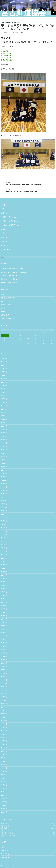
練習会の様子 (5, 315)
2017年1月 (4, 707)
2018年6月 (4, 653)
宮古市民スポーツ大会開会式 (10, 279)
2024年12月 (4, 416)
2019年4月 (4, 622)
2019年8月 (4, 609)
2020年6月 (4, 582)
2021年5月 (4, 548)
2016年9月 (4, 721)
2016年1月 (4, 748)
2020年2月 (4, 592)
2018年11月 (4, 636)
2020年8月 (4, 575)
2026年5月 (4, 358)
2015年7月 (4, 768)
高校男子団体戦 (6, 53)
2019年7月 (4, 612)
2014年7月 (4, 802)
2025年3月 (4, 406)
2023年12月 (4, 453)
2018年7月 (4, 650)
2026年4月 (4, 362)
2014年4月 (4, 809)
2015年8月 (4, 765)
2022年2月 (4, 521)
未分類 (3, 312)
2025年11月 (4, 379)
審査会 (3, 229)
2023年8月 (4, 467)
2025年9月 (4, 385)
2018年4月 (4, 660)
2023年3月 (4, 484)
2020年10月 (4, 568)
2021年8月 (4, 538)
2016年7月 (4, 727)
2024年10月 (4, 423)
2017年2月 (4, 704)
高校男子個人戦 (6, 58)
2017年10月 (4, 677)
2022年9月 (4, 501)
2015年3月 (4, 782)
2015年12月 (4, 751)
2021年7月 (4, 541)
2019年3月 (4, 626)
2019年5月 (4, 619)
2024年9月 (4, 426)
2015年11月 (4, 755)
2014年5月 (4, 805)
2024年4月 (4, 440)
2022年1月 (4, 524)
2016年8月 (4, 724)
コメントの (6, 854)
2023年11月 (4, 457)
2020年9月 (4, 572)
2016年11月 (4, 714)
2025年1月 (4, 413)
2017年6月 (4, 690)
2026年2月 (4, 369)
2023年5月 (4, 477)
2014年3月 (4, 812)
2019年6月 (4, 616)
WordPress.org (5, 857)
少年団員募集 (5, 249)
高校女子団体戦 (6, 56)
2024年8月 (4, 429)
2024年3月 (4, 443)
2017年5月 (4, 694)
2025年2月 (4, 409)
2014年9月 (4, 795)
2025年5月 (4, 399)
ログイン (4, 847)
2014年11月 (4, 788)
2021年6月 (4, 545)
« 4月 (3, 346)
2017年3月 (4, 700)
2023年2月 (4, 487)
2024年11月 (4, 419)
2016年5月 (4, 734)
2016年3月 (4, 741)
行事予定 (4, 241)
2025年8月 (4, 389)
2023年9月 (4, 463)
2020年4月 (4, 585)
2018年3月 (4, 663)
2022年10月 (4, 497)
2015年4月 (4, 778)
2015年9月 (4, 761)
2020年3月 (4, 589)
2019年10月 (4, 602)
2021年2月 (4, 558)
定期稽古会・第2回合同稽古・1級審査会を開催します (28, 190)
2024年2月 (4, 446)
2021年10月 (4, 531)
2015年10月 (4, 758)
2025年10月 (4, 382)
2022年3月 (4, 518)
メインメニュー (54, 13)
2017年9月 (4, 680)
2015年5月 (4, 775)
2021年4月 (4, 551)
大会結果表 (5, 51)
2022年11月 (4, 494)
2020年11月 (4, 565)
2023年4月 (4, 480)
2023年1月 (4, 490)
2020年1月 (4, 595)
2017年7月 (4, 687)
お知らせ (4, 237)
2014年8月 (4, 799)
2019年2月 (4, 629)
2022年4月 (4, 514)
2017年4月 (4, 697)
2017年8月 (4, 683)
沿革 (2, 209)
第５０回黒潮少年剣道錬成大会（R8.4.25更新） (15, 272)
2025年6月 (4, 396)
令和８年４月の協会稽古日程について (12, 282)
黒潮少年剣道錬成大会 (10, 221)
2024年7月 (4, 433)
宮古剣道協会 (24, 13)
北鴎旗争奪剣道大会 (10, 217)
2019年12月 (4, 599)
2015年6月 (4, 771)
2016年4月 (4, 738)
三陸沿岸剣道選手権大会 (7, 22)
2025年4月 (4, 402)
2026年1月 (4, 372)
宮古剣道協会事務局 (18, 33)
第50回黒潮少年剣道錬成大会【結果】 (12, 269)
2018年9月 (4, 643)
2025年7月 (4, 392)
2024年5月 (4, 436)
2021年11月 (4, 528)
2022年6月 (4, 507)
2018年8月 (4, 646)
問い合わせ (5, 245)
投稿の (4, 850)
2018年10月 (4, 639)
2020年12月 (4, 562)
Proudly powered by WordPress (8, 866)
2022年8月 (4, 504)
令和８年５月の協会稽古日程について (12, 276)
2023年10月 (4, 460)
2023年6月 (4, 474)
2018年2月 (4, 666)
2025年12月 (4, 375)
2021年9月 (4, 534)
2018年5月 (4, 656)
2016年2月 (4, 744)
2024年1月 (4, 450)
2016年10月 (4, 717)
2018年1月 (4, 670)
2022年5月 (4, 511)
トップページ (5, 205)
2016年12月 (4, 711)
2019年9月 (4, 606)
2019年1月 (4, 633)
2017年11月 (4, 673)
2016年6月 (4, 731)
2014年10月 (4, 792)
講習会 (3, 233)
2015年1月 (4, 785)
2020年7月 (4, 578)
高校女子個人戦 (6, 60)
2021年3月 (4, 555)
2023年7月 (4, 470)
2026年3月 (4, 365)
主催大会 (16, 22)
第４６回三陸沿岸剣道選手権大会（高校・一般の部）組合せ (28, 183)
